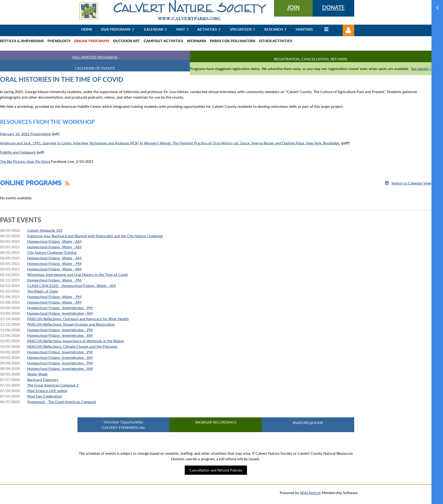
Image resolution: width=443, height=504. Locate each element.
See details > (421, 69)
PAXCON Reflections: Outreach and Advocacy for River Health (78, 319)
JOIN (293, 7)
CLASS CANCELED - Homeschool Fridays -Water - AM (71, 286)
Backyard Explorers (43, 379)
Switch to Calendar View (411, 183)
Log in (348, 30)
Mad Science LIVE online (47, 391)
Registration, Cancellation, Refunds (311, 59)
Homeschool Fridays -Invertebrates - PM (60, 308)
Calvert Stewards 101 (45, 230)
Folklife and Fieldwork (18, 152)
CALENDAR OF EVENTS (95, 68)
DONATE (333, 7)
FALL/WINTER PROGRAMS (95, 57)
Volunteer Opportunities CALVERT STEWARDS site (123, 425)
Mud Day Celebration (45, 396)
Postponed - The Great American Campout (62, 402)
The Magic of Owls (43, 291)
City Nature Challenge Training (52, 252)
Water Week (37, 374)
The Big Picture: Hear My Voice (25, 161)
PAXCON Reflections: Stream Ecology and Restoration (71, 324)
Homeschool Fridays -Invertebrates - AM (60, 313)
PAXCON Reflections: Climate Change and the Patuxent (72, 346)
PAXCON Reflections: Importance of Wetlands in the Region (76, 341)
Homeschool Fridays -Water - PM (54, 263)
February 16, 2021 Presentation (26, 134)
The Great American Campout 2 (53, 385)
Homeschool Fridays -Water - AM (54, 241)
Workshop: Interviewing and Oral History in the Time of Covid (77, 274)
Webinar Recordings (216, 422)
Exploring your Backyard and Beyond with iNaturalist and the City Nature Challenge (95, 236)
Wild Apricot (310, 493)
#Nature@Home (308, 423)
